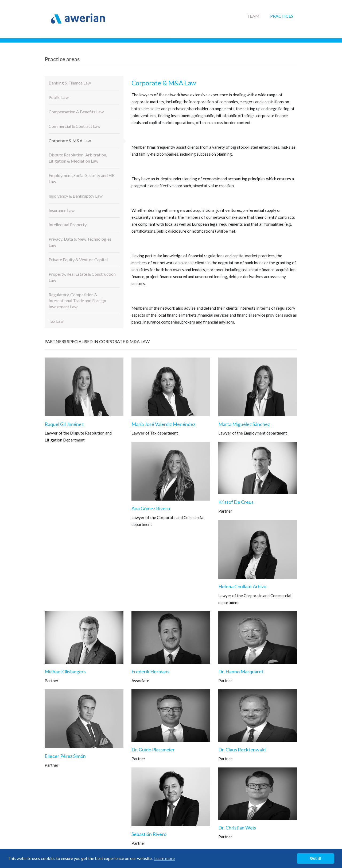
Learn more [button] (164, 858)
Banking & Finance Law (70, 83)
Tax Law (56, 321)
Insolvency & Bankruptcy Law (76, 196)
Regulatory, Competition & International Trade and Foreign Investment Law (77, 301)
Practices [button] (282, 16)
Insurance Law (62, 210)
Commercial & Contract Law (75, 126)
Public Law (59, 97)
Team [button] (253, 16)
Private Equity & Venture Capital (78, 260)
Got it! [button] (316, 858)
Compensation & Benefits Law (76, 112)
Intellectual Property (68, 224)
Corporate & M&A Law (70, 141)
